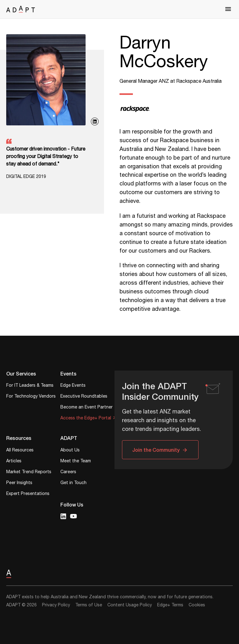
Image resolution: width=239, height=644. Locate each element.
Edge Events (73, 386)
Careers (68, 472)
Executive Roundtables (84, 397)
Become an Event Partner (87, 408)
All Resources (20, 451)
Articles (14, 462)
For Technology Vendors (31, 397)
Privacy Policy (56, 605)
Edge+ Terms (170, 605)
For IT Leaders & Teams (30, 386)
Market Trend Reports (29, 472)
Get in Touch (73, 483)
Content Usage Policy (130, 605)
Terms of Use (89, 605)
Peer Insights (19, 483)
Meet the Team (76, 462)
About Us (70, 451)
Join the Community (156, 450)
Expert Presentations (28, 494)
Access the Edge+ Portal (86, 419)
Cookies (197, 605)
